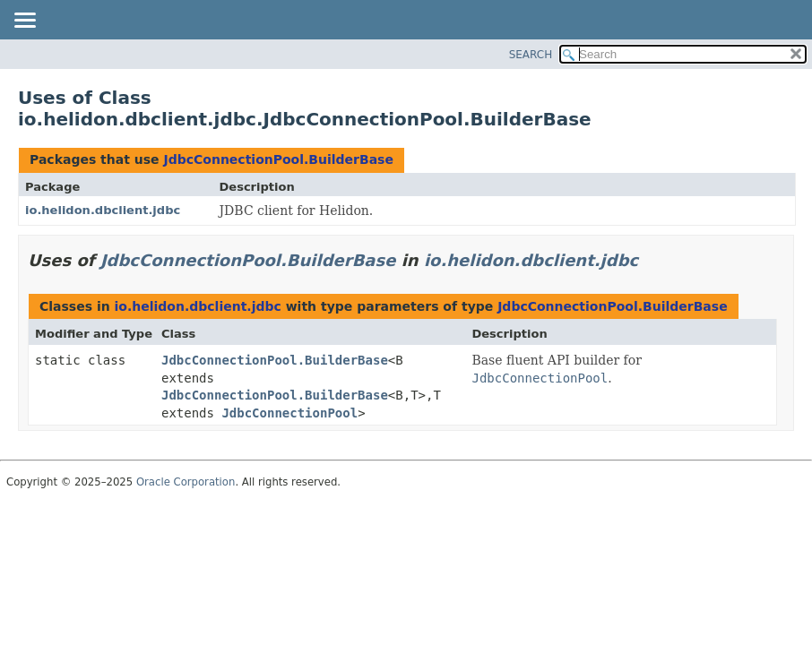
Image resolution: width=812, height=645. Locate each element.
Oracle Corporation (186, 482)
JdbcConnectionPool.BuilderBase (278, 159)
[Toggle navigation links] (24, 21)
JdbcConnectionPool (289, 413)
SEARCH (531, 55)
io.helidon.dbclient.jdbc (103, 210)
